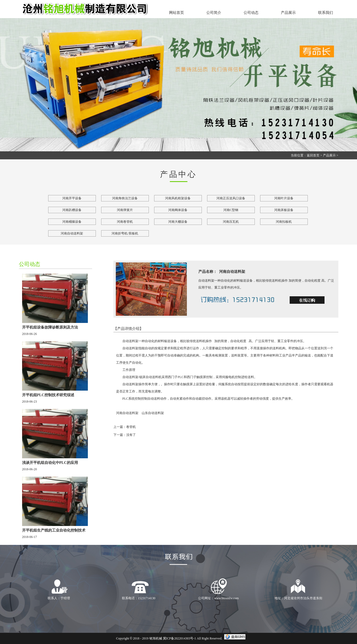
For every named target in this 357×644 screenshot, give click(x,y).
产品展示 (288, 13)
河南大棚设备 (178, 222)
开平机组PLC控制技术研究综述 (48, 395)
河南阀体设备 (178, 210)
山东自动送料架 (153, 413)
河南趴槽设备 (72, 210)
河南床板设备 (284, 210)
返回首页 (313, 155)
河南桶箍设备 (72, 222)
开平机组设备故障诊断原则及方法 (50, 327)
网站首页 (177, 13)
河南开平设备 (72, 198)
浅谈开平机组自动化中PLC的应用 (50, 463)
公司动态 (251, 13)
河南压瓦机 (231, 222)
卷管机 (131, 427)
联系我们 (326, 13)
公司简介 (214, 13)
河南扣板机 (284, 222)
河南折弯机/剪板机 (125, 233)
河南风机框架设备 (178, 198)
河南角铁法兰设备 (125, 198)
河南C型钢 (231, 210)
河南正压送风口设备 (231, 198)
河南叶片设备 (284, 198)
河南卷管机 (125, 222)
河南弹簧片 (125, 210)
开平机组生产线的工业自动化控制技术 (54, 530)
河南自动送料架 (72, 233)
